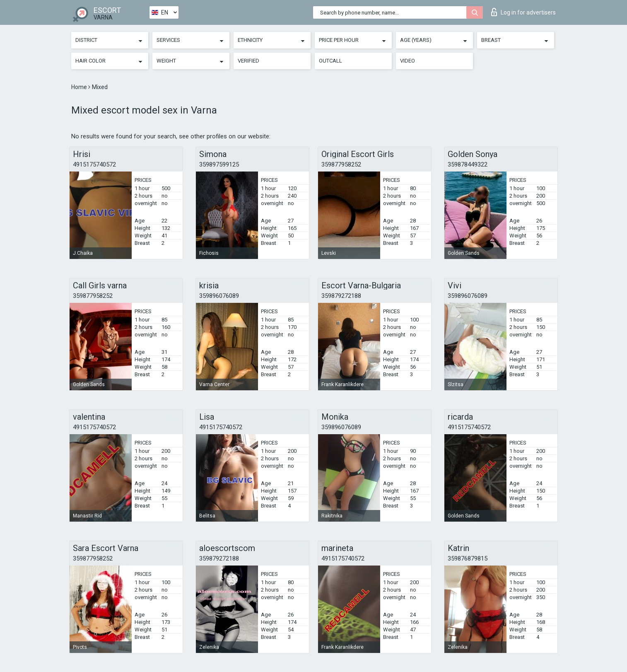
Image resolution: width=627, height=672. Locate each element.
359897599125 (219, 164)
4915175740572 (94, 164)
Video (408, 61)
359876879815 (468, 558)
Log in (523, 12)
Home (80, 87)
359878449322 (468, 164)
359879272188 (341, 296)
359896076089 (219, 296)
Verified (248, 61)
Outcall (330, 61)
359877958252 (341, 164)
